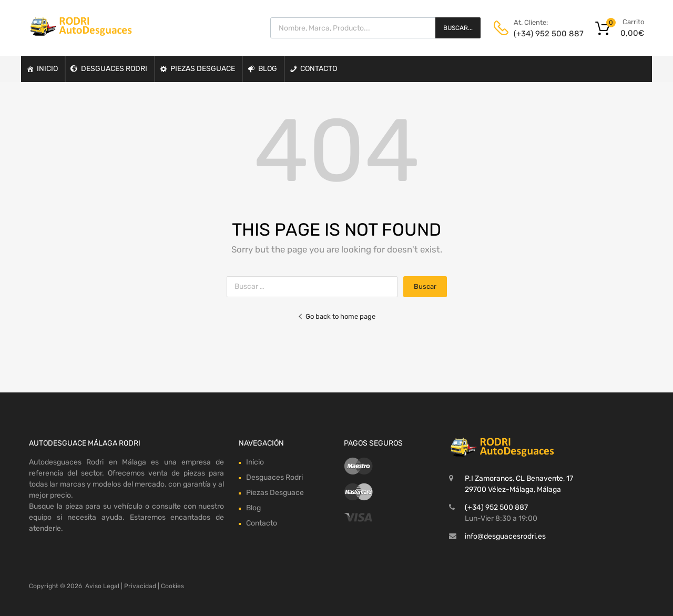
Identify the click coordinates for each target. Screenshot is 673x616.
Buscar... (458, 28)
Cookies (172, 586)
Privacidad (140, 586)
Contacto (319, 69)
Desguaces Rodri (114, 69)
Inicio (47, 69)
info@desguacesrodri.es (505, 536)
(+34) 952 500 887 (539, 34)
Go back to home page (336, 316)
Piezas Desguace (203, 69)
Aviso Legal (102, 586)
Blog (268, 69)
